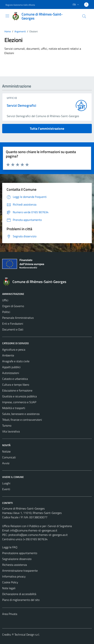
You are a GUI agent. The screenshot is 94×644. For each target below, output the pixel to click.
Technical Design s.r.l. (27, 634)
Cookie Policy (10, 582)
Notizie (6, 451)
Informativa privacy (14, 576)
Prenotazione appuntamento (20, 553)
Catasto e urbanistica (15, 379)
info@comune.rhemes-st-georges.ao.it (34, 530)
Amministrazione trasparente (20, 571)
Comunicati (9, 457)
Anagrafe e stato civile (16, 361)
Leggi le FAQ (10, 547)
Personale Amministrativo (18, 318)
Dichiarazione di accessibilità (19, 594)
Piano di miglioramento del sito (21, 600)
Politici (6, 312)
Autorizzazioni (11, 373)
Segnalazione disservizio (17, 559)
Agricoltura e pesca (14, 349)
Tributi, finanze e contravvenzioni (22, 420)
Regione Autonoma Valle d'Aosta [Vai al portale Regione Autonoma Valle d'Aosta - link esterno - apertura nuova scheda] (20, 5)
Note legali (9, 588)
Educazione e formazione (17, 390)
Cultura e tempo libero (16, 385)
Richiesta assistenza (15, 565)
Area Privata (10, 614)
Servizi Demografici (22, 105)
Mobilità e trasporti (14, 408)
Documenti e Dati (13, 329)
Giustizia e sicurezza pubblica (19, 396)
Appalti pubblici (11, 367)
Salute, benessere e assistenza (21, 414)
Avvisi (6, 463)
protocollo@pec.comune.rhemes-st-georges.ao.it (38, 535)
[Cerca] (84, 16)
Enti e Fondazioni (13, 324)
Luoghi (6, 483)
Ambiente (8, 355)
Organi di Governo (13, 306)
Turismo (7, 425)
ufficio (12, 98)
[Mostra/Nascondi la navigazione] (7, 16)
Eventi (6, 489)
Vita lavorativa (11, 431)
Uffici (5, 300)
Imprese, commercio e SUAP (19, 402)
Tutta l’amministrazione (47, 129)
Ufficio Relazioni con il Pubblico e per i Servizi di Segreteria (37, 526)
